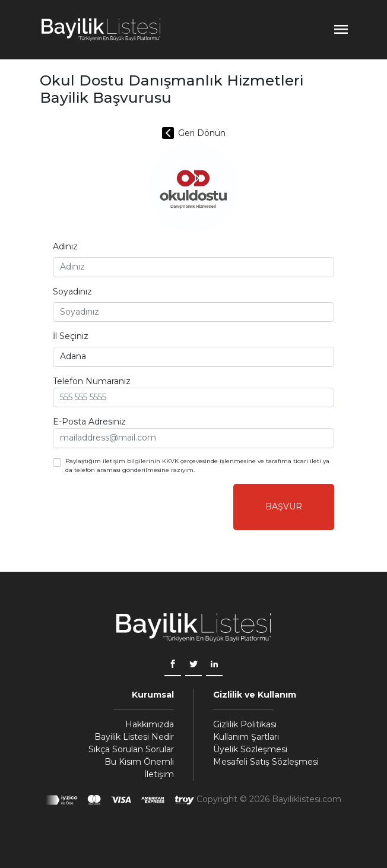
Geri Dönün (194, 133)
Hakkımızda (150, 724)
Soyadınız (72, 292)
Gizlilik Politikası (245, 724)
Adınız (65, 246)
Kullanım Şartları (246, 737)
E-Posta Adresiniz (89, 422)
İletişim (159, 774)
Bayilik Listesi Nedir (134, 737)
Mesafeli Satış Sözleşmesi (266, 762)
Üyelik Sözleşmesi (250, 749)
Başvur (284, 506)
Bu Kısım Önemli (139, 762)
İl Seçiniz (71, 336)
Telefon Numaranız (92, 381)
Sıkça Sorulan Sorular (131, 749)
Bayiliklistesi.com (307, 799)
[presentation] (143, 507)
